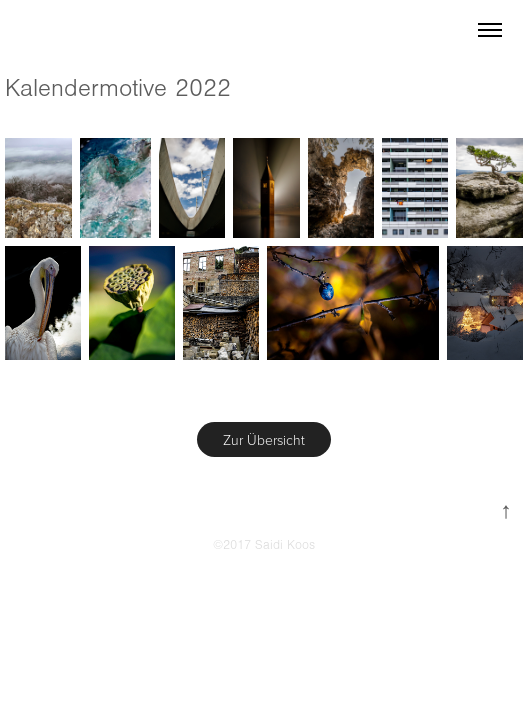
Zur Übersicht (264, 439)
